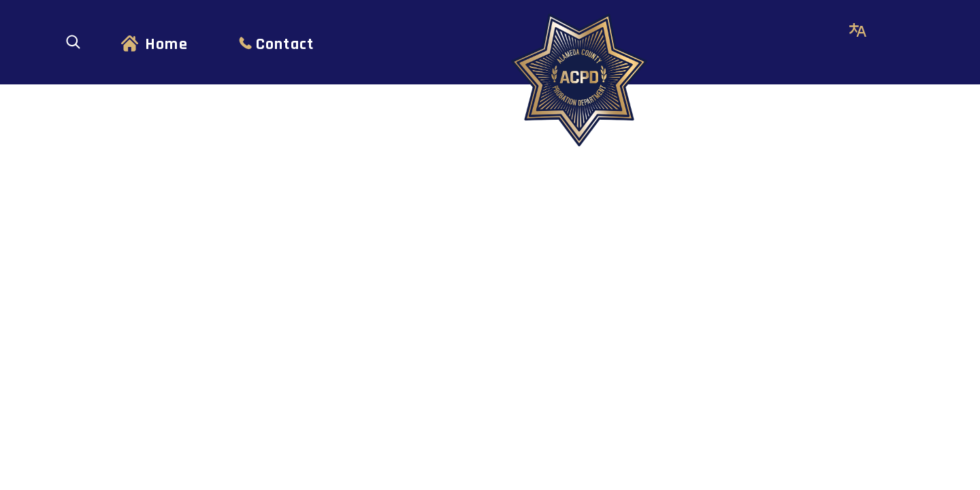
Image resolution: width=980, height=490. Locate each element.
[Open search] (73, 42)
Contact (285, 44)
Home (166, 44)
